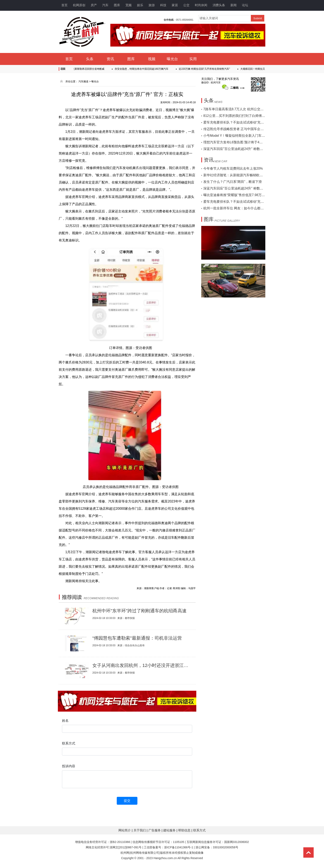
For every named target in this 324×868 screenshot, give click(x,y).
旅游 (152, 5)
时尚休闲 (201, 5)
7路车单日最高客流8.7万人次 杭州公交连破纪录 (238, 109)
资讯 (110, 59)
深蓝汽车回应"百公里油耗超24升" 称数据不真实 (238, 149)
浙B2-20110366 (120, 842)
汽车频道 (83, 82)
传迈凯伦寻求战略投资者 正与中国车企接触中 (237, 129)
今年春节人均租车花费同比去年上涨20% (233, 168)
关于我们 (140, 830)
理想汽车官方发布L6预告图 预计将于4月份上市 (238, 142)
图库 (117, 5)
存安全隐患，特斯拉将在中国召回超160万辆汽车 (143, 69)
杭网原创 (79, 5)
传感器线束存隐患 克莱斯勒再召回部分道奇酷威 (80, 69)
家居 (175, 5)
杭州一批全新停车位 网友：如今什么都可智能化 (238, 208)
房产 (94, 5)
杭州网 (125, 853)
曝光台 (172, 59)
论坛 (245, 5)
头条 (90, 59)
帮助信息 (185, 830)
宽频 (129, 5)
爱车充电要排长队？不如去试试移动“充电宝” (236, 122)
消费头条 (219, 5)
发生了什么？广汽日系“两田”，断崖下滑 (233, 182)
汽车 (105, 5)
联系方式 (199, 830)
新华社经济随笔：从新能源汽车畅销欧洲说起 (236, 175)
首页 (64, 5)
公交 (186, 5)
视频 (152, 59)
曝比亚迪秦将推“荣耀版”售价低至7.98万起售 (236, 195)
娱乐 (140, 5)
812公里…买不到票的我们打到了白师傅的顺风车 (239, 116)
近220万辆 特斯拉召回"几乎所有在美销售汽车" (206, 69)
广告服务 (155, 830)
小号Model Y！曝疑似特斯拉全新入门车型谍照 (237, 136)
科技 (163, 5)
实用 (193, 59)
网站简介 (125, 830)
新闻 (233, 5)
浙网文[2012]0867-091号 (126, 847)
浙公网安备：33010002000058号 (217, 847)
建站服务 (170, 830)
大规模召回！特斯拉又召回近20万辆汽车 (264, 69)
